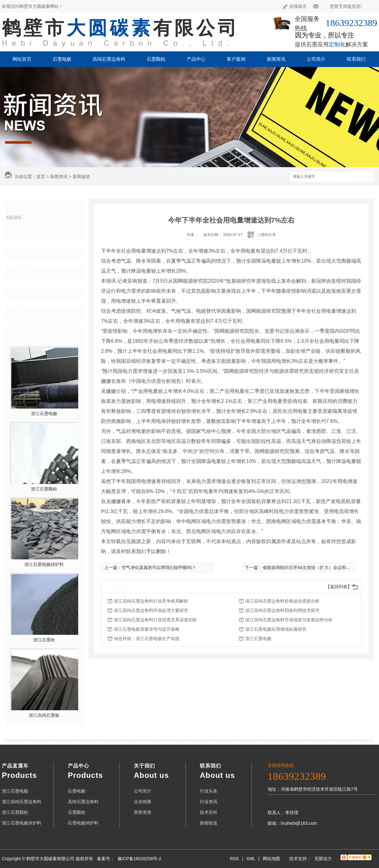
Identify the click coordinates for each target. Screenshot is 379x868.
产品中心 (196, 59)
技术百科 (26, 273)
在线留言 (295, 6)
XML (251, 859)
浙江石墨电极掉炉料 (44, 564)
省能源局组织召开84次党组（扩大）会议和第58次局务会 (318, 568)
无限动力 (323, 859)
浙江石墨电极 (44, 413)
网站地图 (271, 859)
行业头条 (26, 233)
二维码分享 (266, 235)
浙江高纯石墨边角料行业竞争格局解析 (151, 601)
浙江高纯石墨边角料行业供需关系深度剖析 (155, 620)
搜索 (363, 177)
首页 (41, 177)
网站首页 (22, 59)
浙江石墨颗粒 (44, 489)
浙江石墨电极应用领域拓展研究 (276, 629)
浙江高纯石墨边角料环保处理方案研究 (151, 610)
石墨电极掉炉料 (83, 823)
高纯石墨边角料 (109, 59)
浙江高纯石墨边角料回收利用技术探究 (282, 610)
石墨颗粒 (156, 59)
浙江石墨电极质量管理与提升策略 (147, 629)
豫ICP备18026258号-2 (139, 859)
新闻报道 (81, 177)
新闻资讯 (276, 59)
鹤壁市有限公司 (121, 28)
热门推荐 (26, 333)
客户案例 (236, 59)
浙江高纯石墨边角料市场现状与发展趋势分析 (289, 620)
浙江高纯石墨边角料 (22, 802)
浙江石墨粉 (44, 640)
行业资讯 (26, 253)
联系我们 (356, 59)
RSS (234, 859)
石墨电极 (62, 59)
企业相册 (143, 802)
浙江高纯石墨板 (44, 715)
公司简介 (316, 59)
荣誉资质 (143, 812)
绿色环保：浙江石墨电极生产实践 (147, 639)
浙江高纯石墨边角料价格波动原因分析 (282, 601)
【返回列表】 (339, 587)
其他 (20, 313)
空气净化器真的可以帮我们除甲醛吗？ (159, 568)
